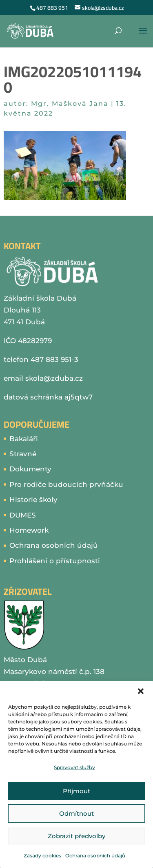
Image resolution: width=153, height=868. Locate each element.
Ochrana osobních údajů (95, 856)
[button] (141, 691)
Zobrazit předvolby (76, 836)
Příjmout (76, 791)
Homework (29, 530)
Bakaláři (24, 439)
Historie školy (33, 500)
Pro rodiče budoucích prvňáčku (66, 484)
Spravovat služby (74, 767)
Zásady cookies (42, 856)
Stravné (23, 454)
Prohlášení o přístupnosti (55, 561)
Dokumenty (30, 469)
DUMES (23, 515)
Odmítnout (76, 813)
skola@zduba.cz (54, 378)
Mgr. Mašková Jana (70, 104)
